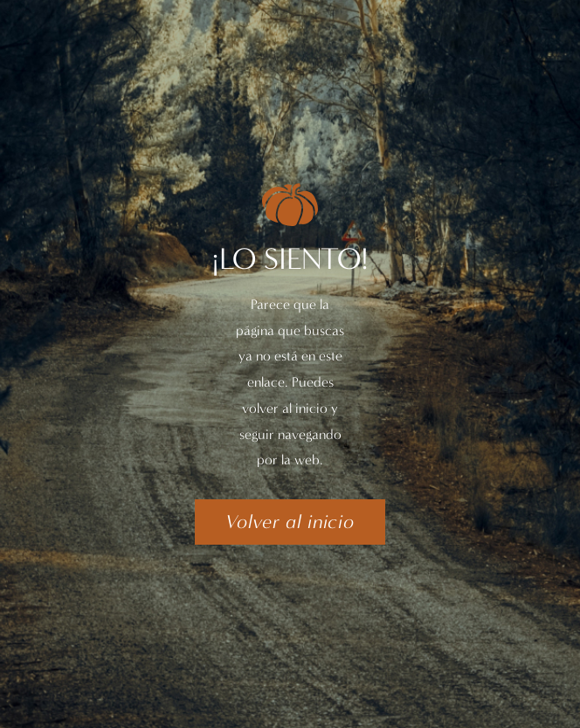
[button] (290, 522)
